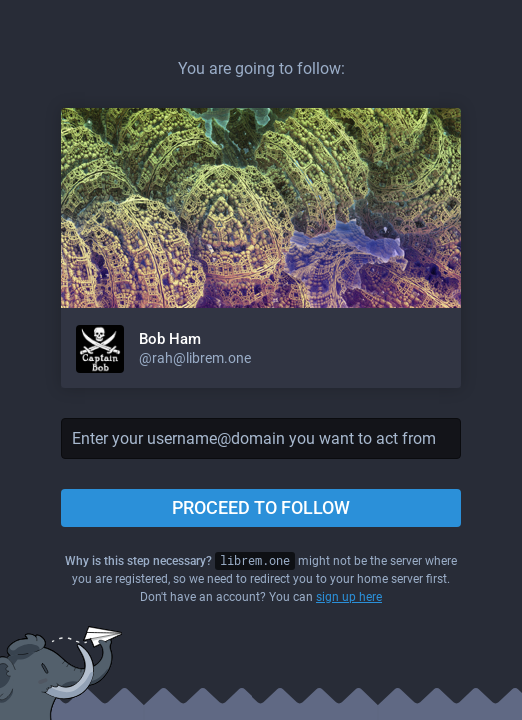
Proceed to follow (261, 507)
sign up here (349, 597)
